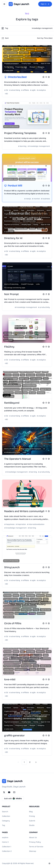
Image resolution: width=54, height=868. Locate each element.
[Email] (14, 792)
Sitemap (33, 851)
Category (6, 821)
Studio (32, 825)
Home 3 (5, 842)
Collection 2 (7, 851)
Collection (6, 816)
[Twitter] (4, 792)
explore (5, 837)
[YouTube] (9, 792)
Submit (32, 821)
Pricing (32, 816)
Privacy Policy (35, 842)
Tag (3, 825)
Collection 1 (7, 847)
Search (5, 812)
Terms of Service (36, 847)
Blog (31, 812)
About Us (33, 837)
